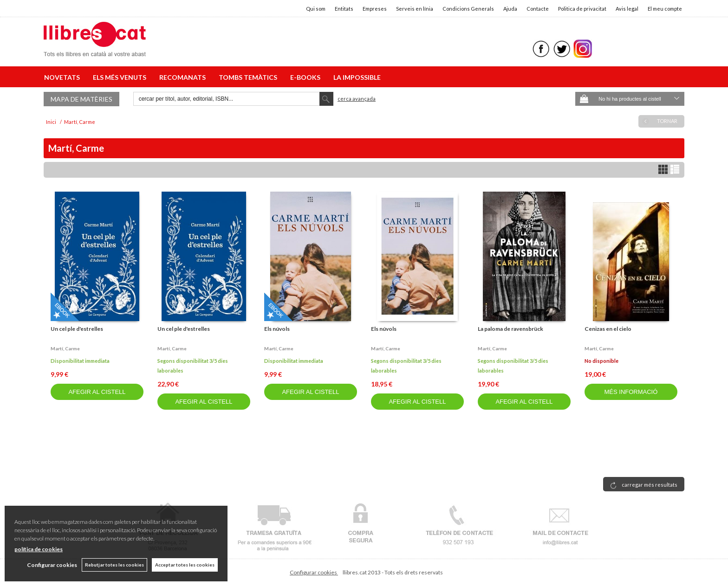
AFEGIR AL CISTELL (97, 392)
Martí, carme (65, 348)
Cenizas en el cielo (608, 329)
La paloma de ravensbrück (510, 329)
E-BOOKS (307, 77)
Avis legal (627, 9)
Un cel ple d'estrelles (77, 329)
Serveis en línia (415, 9)
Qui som (316, 9)
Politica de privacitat (582, 9)
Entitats (344, 9)
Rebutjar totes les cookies (114, 565)
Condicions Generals (468, 9)
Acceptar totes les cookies (185, 565)
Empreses (375, 9)
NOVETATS (63, 77)
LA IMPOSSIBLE (357, 77)
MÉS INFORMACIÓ (631, 392)
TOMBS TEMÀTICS (249, 77)
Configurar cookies (314, 572)
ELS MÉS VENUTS (121, 77)
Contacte (538, 9)
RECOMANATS (184, 77)
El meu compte (665, 9)
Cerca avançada (357, 99)
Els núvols (277, 329)
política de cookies (39, 549)
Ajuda (510, 9)
